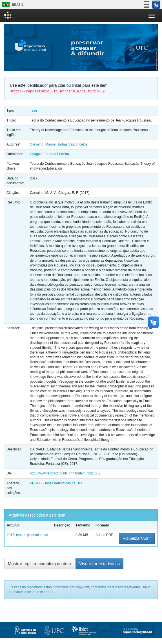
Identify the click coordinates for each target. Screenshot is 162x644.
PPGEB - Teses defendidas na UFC (57, 483)
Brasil (12, 5)
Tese (33, 110)
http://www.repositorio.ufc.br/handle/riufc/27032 (65, 473)
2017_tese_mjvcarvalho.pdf (27, 535)
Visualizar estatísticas (99, 564)
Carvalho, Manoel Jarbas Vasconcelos (59, 144)
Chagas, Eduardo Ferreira (49, 154)
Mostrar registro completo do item (39, 564)
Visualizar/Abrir (137, 538)
